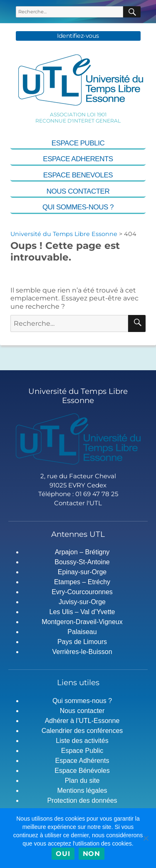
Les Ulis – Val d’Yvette (82, 612)
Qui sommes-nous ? (78, 207)
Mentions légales (82, 791)
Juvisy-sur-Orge (82, 602)
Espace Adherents (78, 159)
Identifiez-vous (78, 36)
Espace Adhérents (82, 761)
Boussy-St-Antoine (82, 562)
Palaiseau (82, 632)
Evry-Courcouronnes (82, 592)
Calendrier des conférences (82, 731)
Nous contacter (78, 191)
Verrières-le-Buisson (82, 652)
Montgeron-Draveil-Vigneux (82, 622)
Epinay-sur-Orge (82, 572)
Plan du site (82, 781)
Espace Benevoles (78, 175)
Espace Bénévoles (82, 771)
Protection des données (82, 800)
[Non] (146, 838)
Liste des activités (82, 741)
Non (92, 854)
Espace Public (78, 143)
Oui (63, 854)
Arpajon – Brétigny (82, 552)
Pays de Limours (82, 642)
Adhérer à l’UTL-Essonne (82, 721)
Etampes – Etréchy (82, 582)
